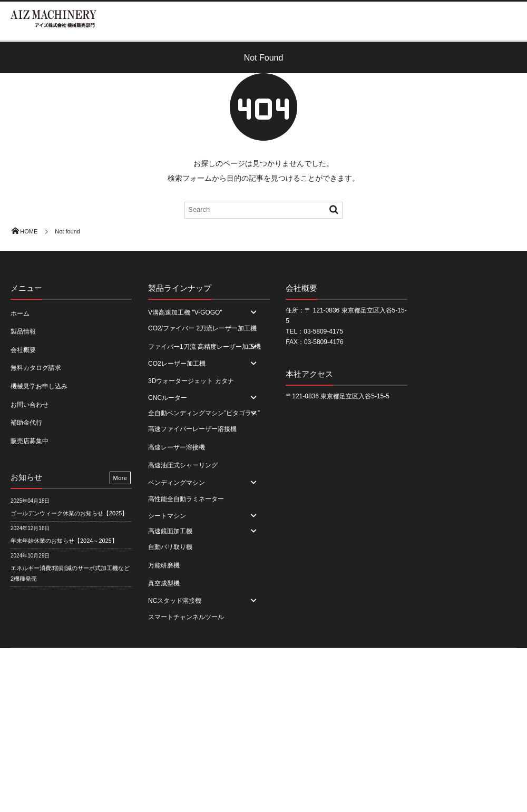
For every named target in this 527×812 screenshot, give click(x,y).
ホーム (20, 314)
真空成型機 (164, 583)
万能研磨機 (164, 565)
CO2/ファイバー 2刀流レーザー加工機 (202, 328)
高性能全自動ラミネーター (186, 499)
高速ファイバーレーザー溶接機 (192, 429)
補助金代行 (26, 423)
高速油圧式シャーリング (183, 465)
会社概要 (23, 350)
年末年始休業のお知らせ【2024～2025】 (64, 541)
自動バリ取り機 (170, 547)
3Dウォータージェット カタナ (191, 381)
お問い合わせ (30, 405)
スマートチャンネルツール (186, 617)
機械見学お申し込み (39, 386)
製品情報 (23, 331)
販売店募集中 (30, 441)
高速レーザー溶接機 (177, 447)
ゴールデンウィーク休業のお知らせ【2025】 (69, 513)
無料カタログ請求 (36, 368)
